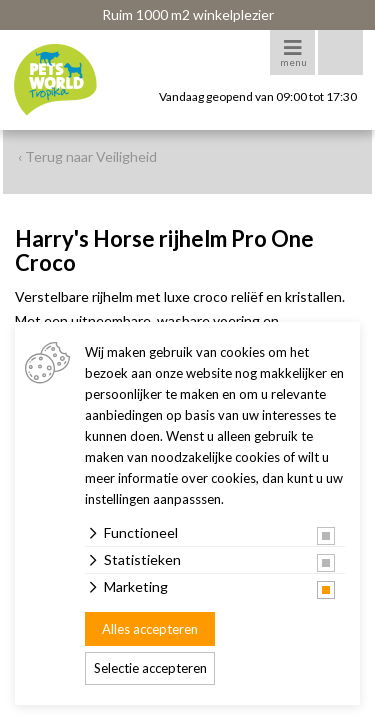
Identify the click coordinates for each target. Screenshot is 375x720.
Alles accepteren (150, 629)
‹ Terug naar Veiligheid (87, 156)
